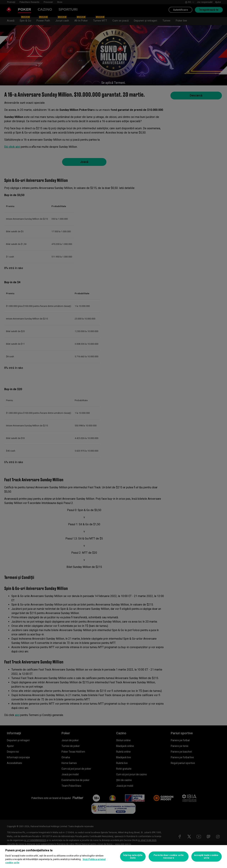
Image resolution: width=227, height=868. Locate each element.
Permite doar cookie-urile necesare (169, 857)
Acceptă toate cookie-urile (207, 857)
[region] (113, 857)
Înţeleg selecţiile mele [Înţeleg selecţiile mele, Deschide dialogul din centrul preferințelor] (133, 857)
